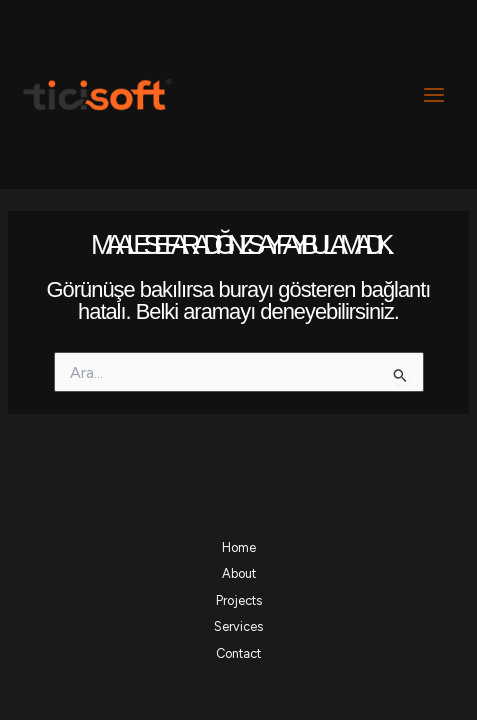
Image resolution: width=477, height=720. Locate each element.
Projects (239, 600)
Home (239, 547)
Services (238, 626)
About (239, 573)
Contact (238, 653)
